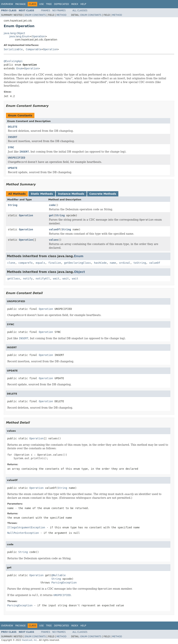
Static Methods (42, 194)
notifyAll (43, 279)
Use (42, 4)
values (54, 240)
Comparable (34, 49)
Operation (38, 36)
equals (40, 263)
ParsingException (64, 583)
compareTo (25, 263)
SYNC (11, 147)
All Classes (80, 10)
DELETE (13, 127)
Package (20, 4)
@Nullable (59, 575)
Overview (7, 4)
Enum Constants (35, 15)
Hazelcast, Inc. (30, 640)
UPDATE (13, 168)
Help (83, 4)
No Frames (59, 10)
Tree (49, 4)
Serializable (13, 49)
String (13, 205)
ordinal (125, 263)
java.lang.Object (14, 33)
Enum (19, 68)
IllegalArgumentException (26, 527)
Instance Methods (71, 194)
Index (75, 4)
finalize (55, 263)
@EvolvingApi (13, 61)
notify (28, 279)
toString (140, 263)
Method (61, 15)
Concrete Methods (103, 194)
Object (80, 272)
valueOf (55, 229)
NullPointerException (23, 533)
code (52, 205)
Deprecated (62, 4)
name (113, 263)
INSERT (13, 137)
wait (56, 279)
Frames (46, 10)
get (51, 215)
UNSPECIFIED (17, 158)
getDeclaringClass (77, 263)
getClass (14, 279)
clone (11, 263)
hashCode (100, 263)
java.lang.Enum (20, 36)
